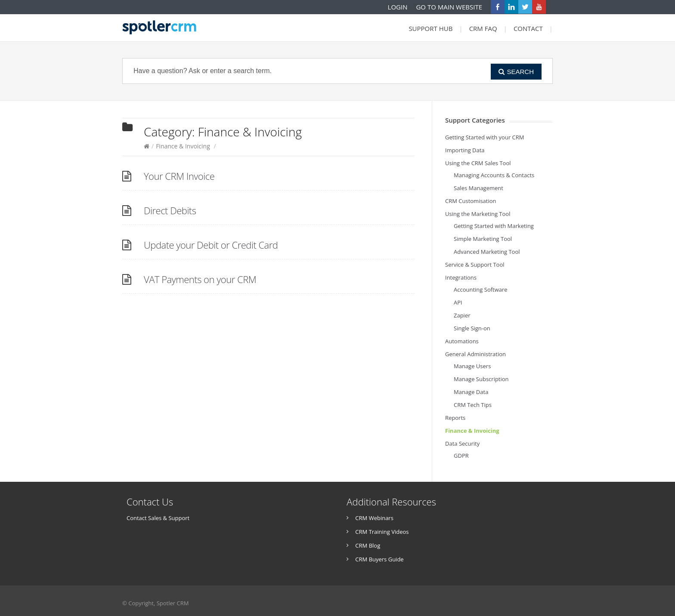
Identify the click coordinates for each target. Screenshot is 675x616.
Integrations (461, 277)
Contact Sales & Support (158, 518)
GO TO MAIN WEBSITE (449, 7)
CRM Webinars (374, 518)
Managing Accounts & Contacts (494, 175)
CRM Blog (368, 545)
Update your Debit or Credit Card (211, 245)
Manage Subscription (481, 379)
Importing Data (465, 150)
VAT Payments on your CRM (200, 279)
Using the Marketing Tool (478, 214)
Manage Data (471, 392)
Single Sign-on (472, 328)
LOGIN (398, 7)
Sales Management (478, 188)
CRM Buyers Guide (379, 559)
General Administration (475, 354)
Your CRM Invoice (179, 176)
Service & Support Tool (475, 265)
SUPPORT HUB (430, 28)
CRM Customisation (471, 201)
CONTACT (528, 28)
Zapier (462, 315)
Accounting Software (481, 290)
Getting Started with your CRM (485, 137)
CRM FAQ (483, 28)
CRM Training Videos (382, 532)
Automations (462, 341)
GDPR (461, 456)
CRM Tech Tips (473, 405)
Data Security (462, 444)
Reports (455, 418)
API (458, 302)
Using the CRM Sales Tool (478, 163)
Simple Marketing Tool (483, 239)
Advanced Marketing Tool (487, 252)
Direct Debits (170, 210)
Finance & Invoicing (183, 146)
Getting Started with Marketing (494, 226)
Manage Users (472, 366)
